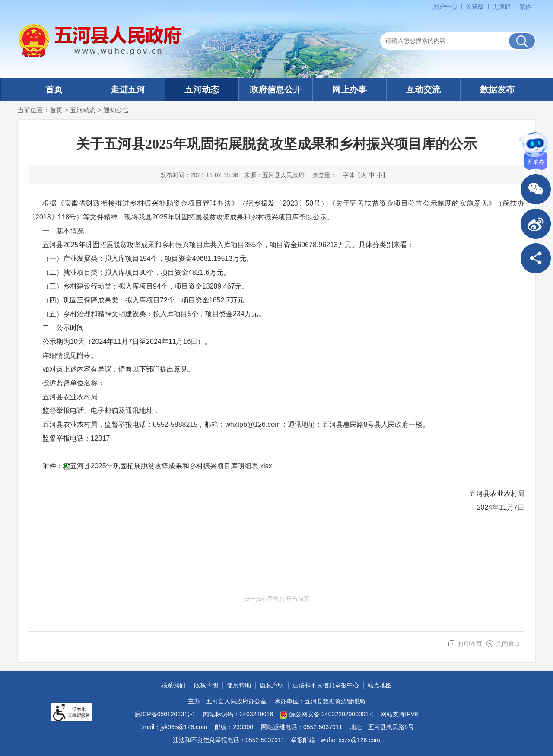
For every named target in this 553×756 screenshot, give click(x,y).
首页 (54, 89)
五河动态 (202, 89)
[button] (475, 6)
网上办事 (350, 89)
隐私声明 (272, 685)
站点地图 (380, 685)
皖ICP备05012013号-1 (165, 714)
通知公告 (116, 110)
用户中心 (445, 6)
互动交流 (423, 89)
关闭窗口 (508, 644)
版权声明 (206, 685)
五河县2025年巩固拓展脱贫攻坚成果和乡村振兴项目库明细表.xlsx (171, 466)
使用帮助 (239, 685)
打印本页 (470, 644)
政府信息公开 (276, 89)
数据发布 (497, 89)
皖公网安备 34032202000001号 (327, 715)
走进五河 (128, 89)
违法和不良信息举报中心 (326, 685)
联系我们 (173, 685)
